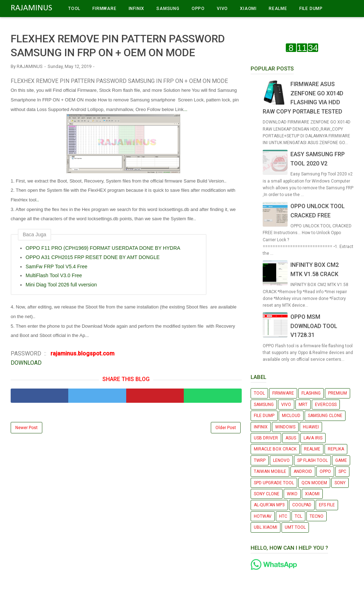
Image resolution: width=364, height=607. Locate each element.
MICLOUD (291, 416)
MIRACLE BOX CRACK (275, 449)
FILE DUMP (311, 9)
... (185, 109)
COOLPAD (302, 505)
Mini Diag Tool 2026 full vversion (61, 285)
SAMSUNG (168, 9)
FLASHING (311, 393)
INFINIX (137, 9)
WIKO (292, 494)
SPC (342, 471)
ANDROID (303, 471)
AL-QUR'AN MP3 (269, 505)
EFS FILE (327, 505)
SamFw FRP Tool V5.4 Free (57, 266)
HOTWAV (263, 516)
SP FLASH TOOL (312, 460)
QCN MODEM (314, 483)
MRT (303, 405)
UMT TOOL (295, 527)
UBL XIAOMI (266, 527)
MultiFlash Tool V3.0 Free (54, 275)
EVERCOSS (326, 405)
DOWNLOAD (26, 363)
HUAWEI (311, 427)
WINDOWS (285, 427)
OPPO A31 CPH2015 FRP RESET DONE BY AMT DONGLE (93, 257)
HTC (283, 516)
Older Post (226, 428)
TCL (298, 516)
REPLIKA (336, 449)
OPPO (198, 9)
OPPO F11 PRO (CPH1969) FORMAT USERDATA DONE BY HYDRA (103, 248)
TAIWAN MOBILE (270, 471)
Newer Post (26, 428)
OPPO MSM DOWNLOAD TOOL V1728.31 (314, 326)
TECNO (317, 516)
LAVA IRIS (313, 438)
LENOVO (281, 460)
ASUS (291, 438)
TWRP (260, 460)
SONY (340, 483)
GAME (341, 460)
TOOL (74, 9)
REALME (278, 9)
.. (38, 200)
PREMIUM (338, 393)
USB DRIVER (266, 438)
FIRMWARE (104, 9)
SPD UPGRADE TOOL (274, 483)
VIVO (222, 9)
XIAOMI (248, 9)
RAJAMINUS (31, 8)
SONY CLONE (267, 494)
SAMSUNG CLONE (325, 416)
